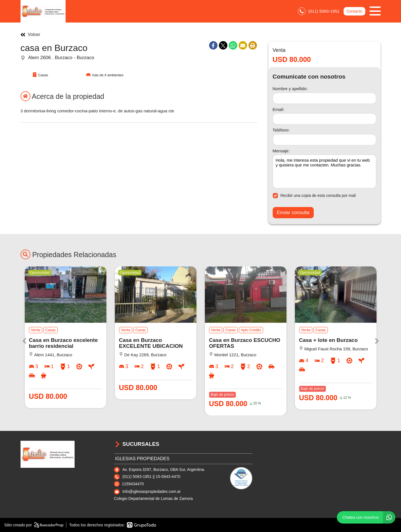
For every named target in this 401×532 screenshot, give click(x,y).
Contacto (354, 11)
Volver (30, 35)
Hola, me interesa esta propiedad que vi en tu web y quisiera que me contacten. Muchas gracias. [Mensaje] (324, 172)
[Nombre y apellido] (324, 98)
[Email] (324, 119)
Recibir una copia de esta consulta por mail (314, 196)
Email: (279, 109)
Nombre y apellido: (290, 89)
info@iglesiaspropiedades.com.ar (152, 491)
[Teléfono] (324, 140)
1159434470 (133, 484)
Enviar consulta (293, 212)
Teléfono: (281, 130)
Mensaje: (281, 151)
